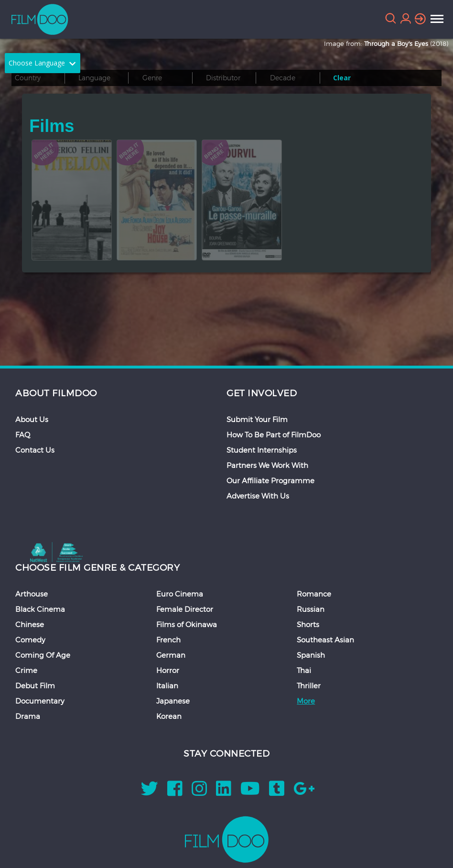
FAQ (23, 434)
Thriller (309, 685)
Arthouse (32, 594)
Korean (169, 716)
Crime (26, 670)
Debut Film (35, 685)
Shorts (308, 624)
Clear (342, 78)
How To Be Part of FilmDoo (274, 434)
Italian (167, 685)
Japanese (173, 701)
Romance (314, 594)
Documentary (40, 701)
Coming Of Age (43, 655)
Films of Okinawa (187, 624)
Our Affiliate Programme (270, 480)
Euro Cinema (180, 594)
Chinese (30, 624)
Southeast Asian (325, 640)
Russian (311, 609)
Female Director (185, 609)
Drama (28, 716)
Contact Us (35, 450)
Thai (304, 670)
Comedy (30, 640)
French (168, 640)
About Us (32, 419)
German (171, 655)
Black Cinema (40, 609)
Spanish (311, 655)
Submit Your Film (257, 419)
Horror (168, 670)
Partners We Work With (267, 465)
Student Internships (262, 450)
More (306, 701)
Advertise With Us (258, 496)
